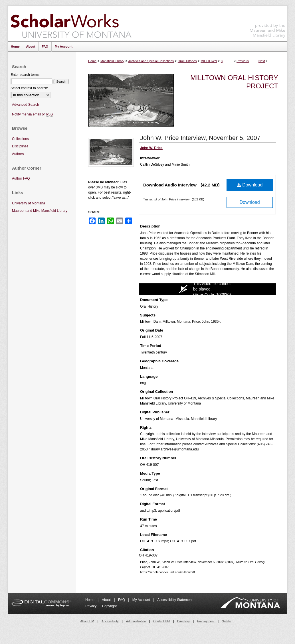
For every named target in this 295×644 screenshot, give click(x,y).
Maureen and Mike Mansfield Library (268, 23)
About (107, 600)
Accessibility (110, 621)
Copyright (109, 606)
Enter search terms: (26, 75)
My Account (142, 600)
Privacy (91, 606)
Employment (206, 621)
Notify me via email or (32, 114)
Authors (18, 154)
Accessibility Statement (175, 600)
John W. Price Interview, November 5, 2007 (200, 138)
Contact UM (161, 621)
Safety (226, 621)
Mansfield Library (112, 61)
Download (250, 185)
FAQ (122, 600)
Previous (243, 61)
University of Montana (29, 203)
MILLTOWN (209, 61)
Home (92, 61)
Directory (183, 621)
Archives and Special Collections (151, 61)
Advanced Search (26, 105)
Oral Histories (187, 61)
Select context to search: (29, 88)
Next (262, 61)
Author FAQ (21, 178)
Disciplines (20, 146)
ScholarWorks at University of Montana (71, 24)
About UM (87, 621)
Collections (20, 139)
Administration (136, 621)
